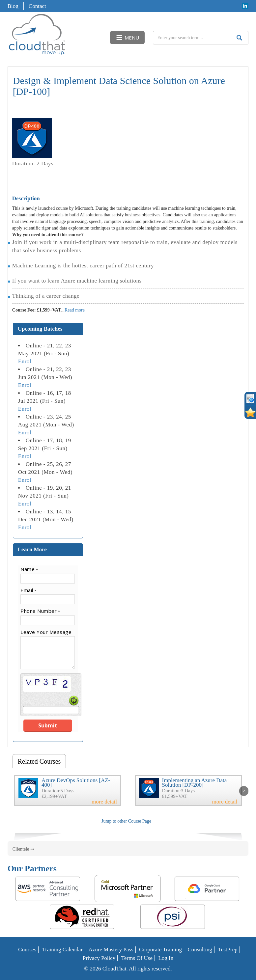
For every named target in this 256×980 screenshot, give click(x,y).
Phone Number (40, 611)
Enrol (25, 361)
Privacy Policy (99, 958)
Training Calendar (63, 950)
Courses (27, 950)
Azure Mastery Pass (111, 950)
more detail (104, 802)
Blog (13, 6)
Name (29, 569)
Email (28, 590)
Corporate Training (160, 950)
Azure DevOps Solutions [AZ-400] (76, 783)
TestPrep (228, 950)
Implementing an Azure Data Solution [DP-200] (195, 783)
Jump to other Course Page (126, 821)
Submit (48, 725)
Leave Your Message (46, 632)
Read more (75, 310)
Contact (37, 6)
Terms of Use (137, 958)
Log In (166, 958)
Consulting (200, 950)
